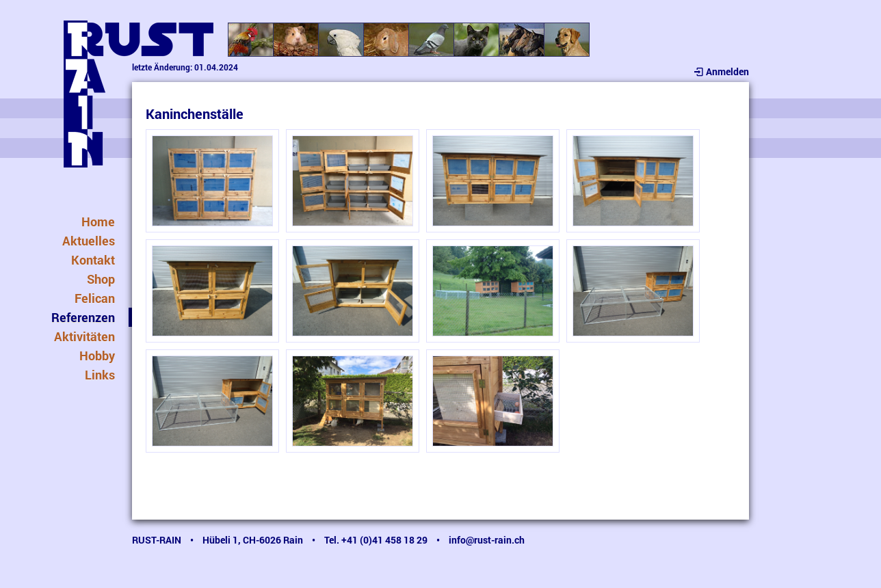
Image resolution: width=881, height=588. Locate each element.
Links (100, 375)
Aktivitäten (84, 336)
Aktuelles (89, 241)
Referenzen (83, 317)
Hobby (97, 356)
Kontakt (93, 260)
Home (98, 222)
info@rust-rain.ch (487, 540)
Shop (101, 279)
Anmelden (721, 71)
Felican (95, 298)
